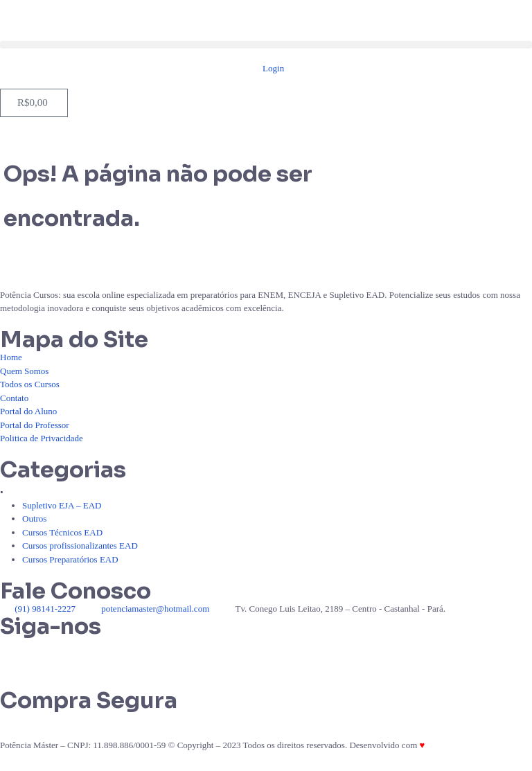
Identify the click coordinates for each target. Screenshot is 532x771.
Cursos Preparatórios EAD (70, 559)
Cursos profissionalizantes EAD (80, 546)
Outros (34, 519)
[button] (266, 45)
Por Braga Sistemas (462, 745)
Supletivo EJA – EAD (62, 505)
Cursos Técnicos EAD (62, 532)
